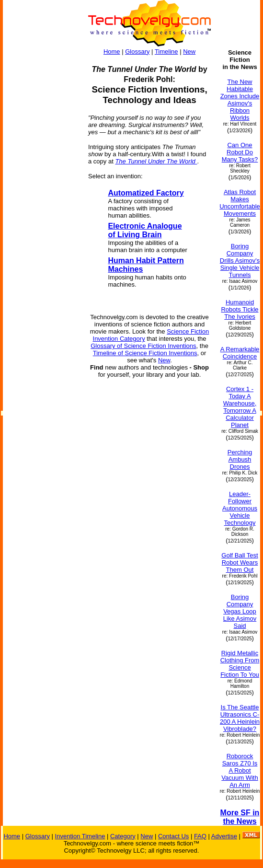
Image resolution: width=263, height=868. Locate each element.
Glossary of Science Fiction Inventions (143, 346)
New (189, 52)
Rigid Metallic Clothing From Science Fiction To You (240, 664)
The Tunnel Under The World (156, 161)
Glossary (137, 52)
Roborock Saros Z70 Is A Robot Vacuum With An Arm (240, 770)
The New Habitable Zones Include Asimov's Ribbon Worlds (240, 100)
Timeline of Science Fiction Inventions (145, 353)
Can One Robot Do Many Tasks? (240, 152)
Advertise (224, 836)
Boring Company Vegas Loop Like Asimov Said (240, 611)
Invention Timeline (80, 836)
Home (112, 52)
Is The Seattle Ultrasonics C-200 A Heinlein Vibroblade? (240, 718)
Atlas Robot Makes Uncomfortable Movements (240, 203)
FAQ (200, 836)
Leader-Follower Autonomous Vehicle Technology (240, 508)
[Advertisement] (41, 193)
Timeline (166, 52)
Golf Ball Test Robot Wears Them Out (240, 562)
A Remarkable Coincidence (240, 353)
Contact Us (173, 836)
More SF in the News (240, 817)
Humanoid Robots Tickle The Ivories (240, 309)
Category (123, 836)
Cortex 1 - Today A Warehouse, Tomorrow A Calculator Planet (240, 407)
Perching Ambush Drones (240, 459)
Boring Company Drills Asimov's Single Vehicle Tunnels (240, 260)
